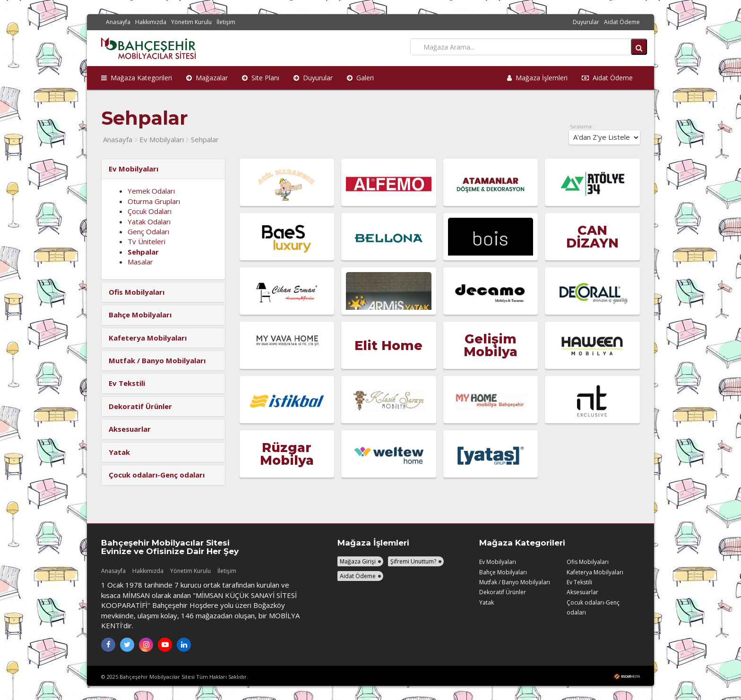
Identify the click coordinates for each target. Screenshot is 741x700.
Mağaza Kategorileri (137, 78)
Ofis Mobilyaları (588, 562)
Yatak (487, 602)
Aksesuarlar (582, 592)
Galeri (360, 78)
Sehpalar (205, 139)
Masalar (140, 262)
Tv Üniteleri (146, 241)
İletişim (226, 22)
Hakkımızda (151, 22)
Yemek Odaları (151, 191)
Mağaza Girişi (358, 561)
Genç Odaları (148, 231)
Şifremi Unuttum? (413, 561)
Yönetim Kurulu (191, 22)
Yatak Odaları (149, 222)
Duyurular (586, 22)
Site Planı (261, 78)
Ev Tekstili (579, 582)
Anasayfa (118, 22)
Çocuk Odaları (150, 211)
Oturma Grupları (154, 201)
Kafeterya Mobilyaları (595, 572)
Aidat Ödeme (622, 22)
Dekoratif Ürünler (503, 592)
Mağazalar (207, 78)
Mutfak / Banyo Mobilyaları (515, 582)
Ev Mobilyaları (162, 139)
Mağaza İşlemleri (537, 78)
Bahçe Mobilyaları (503, 572)
